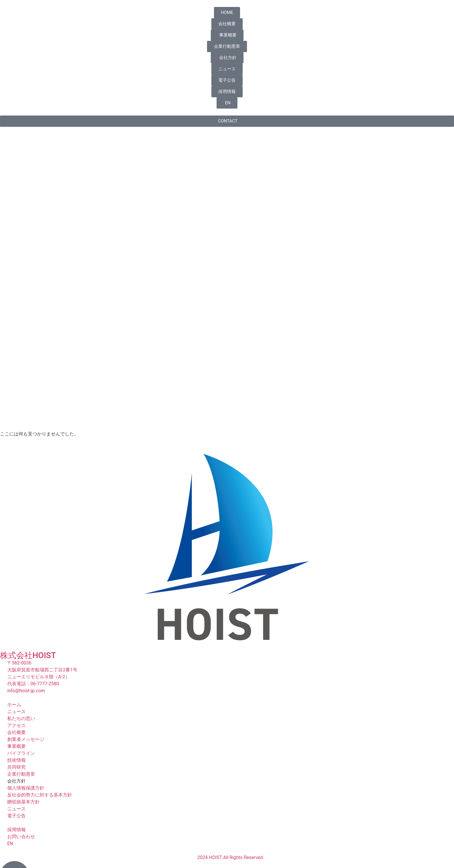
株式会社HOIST (28, 655)
